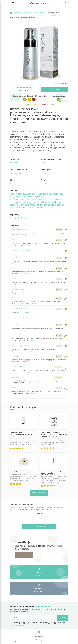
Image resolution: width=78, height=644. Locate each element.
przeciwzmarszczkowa (26, 194)
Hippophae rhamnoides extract (20, 346)
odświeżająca (45, 208)
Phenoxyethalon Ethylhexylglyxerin (21, 317)
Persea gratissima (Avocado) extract (21, 308)
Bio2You (13, 163)
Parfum (14, 388)
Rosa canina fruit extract (18, 289)
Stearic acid (15, 257)
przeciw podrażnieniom (29, 208)
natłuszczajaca (47, 202)
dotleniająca (57, 208)
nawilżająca (27, 199)
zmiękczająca (16, 197)
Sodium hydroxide (17, 367)
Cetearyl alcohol (16, 268)
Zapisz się (62, 618)
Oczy (43, 163)
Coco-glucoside (16, 335)
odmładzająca (42, 194)
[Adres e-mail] (33, 617)
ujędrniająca (51, 197)
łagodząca (52, 205)
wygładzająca (16, 199)
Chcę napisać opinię (39, 526)
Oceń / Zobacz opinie (54, 89)
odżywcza (58, 202)
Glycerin (14, 279)
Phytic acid (15, 356)
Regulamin (38, 639)
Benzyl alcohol (16, 377)
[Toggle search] (66, 3)
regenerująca (40, 197)
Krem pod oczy (16, 173)
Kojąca (13, 194)
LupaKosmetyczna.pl (31, 641)
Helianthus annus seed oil (19, 240)
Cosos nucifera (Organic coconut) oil (21, 250)
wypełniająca (41, 205)
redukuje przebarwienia (29, 202)
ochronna (50, 199)
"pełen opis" (24, 235)
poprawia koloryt (17, 205)
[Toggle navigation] (12, 3)
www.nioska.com (59, 641)
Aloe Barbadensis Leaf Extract (20, 229)
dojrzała (24, 218)
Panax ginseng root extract (19, 298)
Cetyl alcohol (15, 324)
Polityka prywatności (38, 637)
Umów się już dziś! (24, 555)
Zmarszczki (15, 218)
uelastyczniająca (56, 194)
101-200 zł (45, 183)
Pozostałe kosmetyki (39, 493)
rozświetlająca (39, 199)
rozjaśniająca (28, 197)
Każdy (43, 173)
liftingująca (30, 205)
